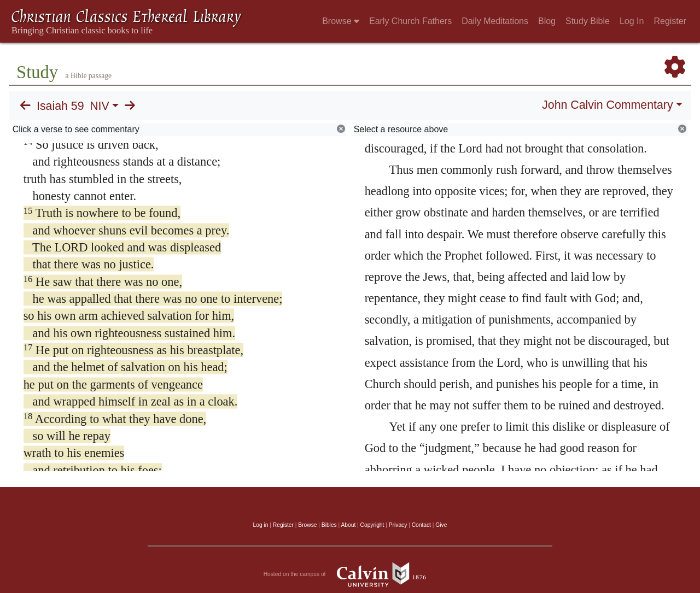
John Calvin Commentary (607, 105)
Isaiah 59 (60, 106)
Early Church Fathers (410, 21)
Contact (421, 525)
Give (441, 525)
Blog (547, 21)
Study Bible (588, 21)
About (348, 525)
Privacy (398, 525)
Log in (261, 525)
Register (670, 21)
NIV (100, 106)
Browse (341, 21)
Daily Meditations (495, 21)
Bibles (329, 525)
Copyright (372, 525)
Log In (632, 21)
